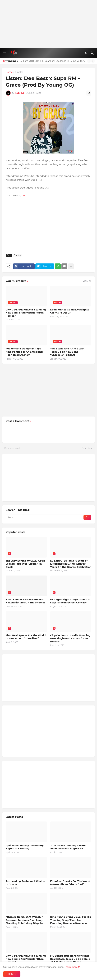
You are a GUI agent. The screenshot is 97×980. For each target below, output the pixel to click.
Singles (19, 72)
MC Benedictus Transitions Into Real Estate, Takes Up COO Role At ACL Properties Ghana (70, 959)
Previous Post (12, 448)
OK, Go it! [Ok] (12, 974)
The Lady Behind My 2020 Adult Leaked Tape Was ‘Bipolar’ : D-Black (25, 564)
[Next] (93, 61)
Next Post (87, 448)
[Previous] (89, 61)
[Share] (89, 93)
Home (9, 72)
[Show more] (71, 266)
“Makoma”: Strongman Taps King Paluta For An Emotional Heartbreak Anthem (24, 352)
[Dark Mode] (86, 53)
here (24, 196)
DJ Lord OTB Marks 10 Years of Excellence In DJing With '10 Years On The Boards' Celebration (53, 61)
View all (87, 281)
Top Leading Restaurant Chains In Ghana (25, 883)
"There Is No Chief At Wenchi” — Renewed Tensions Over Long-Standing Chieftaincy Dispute (26, 920)
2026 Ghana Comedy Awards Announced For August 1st (68, 847)
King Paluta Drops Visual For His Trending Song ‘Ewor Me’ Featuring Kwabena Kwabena (71, 920)
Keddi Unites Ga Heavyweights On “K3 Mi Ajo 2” (70, 311)
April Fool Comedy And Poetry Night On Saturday (25, 847)
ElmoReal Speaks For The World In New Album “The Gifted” (26, 637)
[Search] (93, 53)
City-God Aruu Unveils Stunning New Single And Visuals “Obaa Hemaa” (26, 313)
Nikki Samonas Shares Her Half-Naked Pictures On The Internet (25, 601)
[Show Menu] (4, 53)
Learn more (71, 967)
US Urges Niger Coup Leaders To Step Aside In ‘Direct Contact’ (70, 601)
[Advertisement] (48, 24)
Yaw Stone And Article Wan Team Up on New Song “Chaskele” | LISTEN (67, 352)
